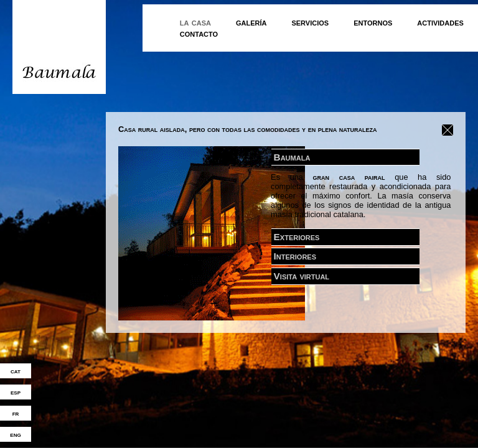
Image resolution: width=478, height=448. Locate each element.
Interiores (295, 256)
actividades (440, 22)
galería (251, 22)
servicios (310, 22)
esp (16, 392)
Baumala (292, 157)
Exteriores (297, 237)
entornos (373, 22)
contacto (199, 33)
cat (16, 371)
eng (15, 434)
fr (16, 413)
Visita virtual (302, 276)
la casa (195, 22)
